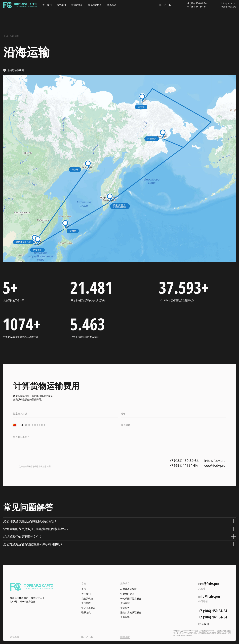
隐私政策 (14, 637)
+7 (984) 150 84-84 (197, 3)
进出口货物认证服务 (131, 612)
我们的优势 (87, 598)
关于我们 (47, 5)
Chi (169, 5)
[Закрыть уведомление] (233, 630)
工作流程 (86, 603)
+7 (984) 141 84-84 (196, 7)
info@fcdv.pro (229, 3)
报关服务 (125, 608)
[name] (173, 414)
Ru (161, 5)
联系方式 (112, 5)
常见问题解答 (95, 5)
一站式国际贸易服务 (131, 598)
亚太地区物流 (127, 594)
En (165, 5)
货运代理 (125, 603)
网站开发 (125, 637)
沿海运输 (125, 617)
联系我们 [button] (204, 624)
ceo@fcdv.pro (229, 7)
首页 (6, 36)
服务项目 (61, 5)
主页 (84, 589)
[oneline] (66, 414)
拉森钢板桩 (77, 5)
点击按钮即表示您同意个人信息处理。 (36, 466)
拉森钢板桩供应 (128, 589)
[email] (173, 425)
